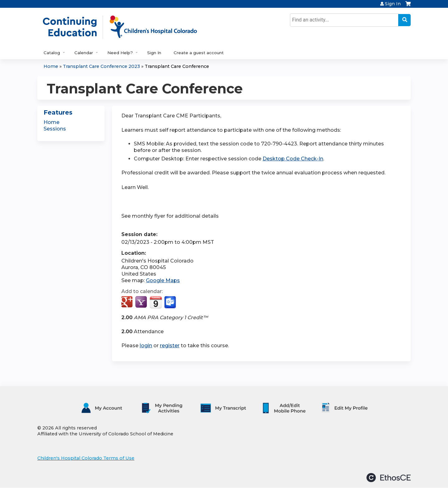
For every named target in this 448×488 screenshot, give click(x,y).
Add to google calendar (128, 302)
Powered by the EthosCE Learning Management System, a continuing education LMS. (389, 478)
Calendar (84, 53)
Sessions (55, 129)
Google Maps (163, 280)
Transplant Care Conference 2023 (101, 66)
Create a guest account (199, 53)
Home (51, 66)
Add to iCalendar (156, 302)
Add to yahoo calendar (142, 302)
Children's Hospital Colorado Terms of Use (86, 458)
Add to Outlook (171, 302)
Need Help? (120, 53)
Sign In (393, 4)
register (170, 346)
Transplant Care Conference (177, 66)
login (146, 346)
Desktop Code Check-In (293, 159)
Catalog (52, 53)
